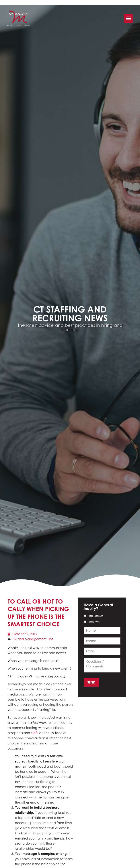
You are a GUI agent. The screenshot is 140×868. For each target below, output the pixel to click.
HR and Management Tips (33, 639)
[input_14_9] (102, 631)
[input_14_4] (102, 651)
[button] (128, 17)
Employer (94, 622)
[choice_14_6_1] (85, 622)
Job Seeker (95, 616)
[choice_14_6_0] (85, 616)
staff (34, 733)
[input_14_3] (102, 641)
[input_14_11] (102, 665)
